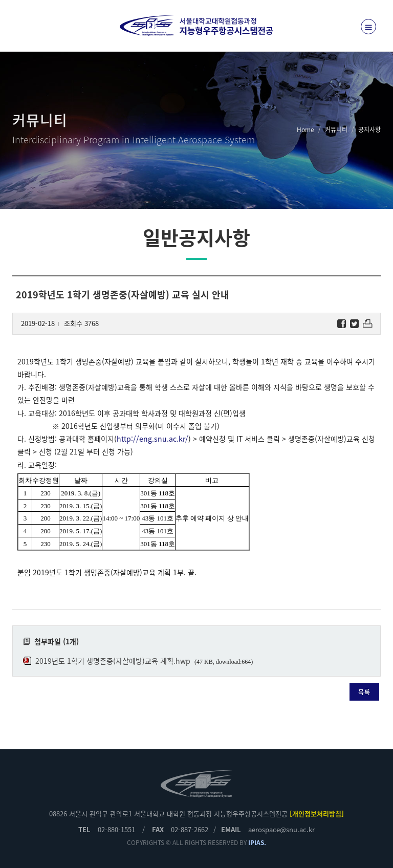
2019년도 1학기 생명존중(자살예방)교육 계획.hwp (113, 661)
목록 (364, 692)
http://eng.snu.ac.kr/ (152, 439)
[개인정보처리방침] (317, 813)
